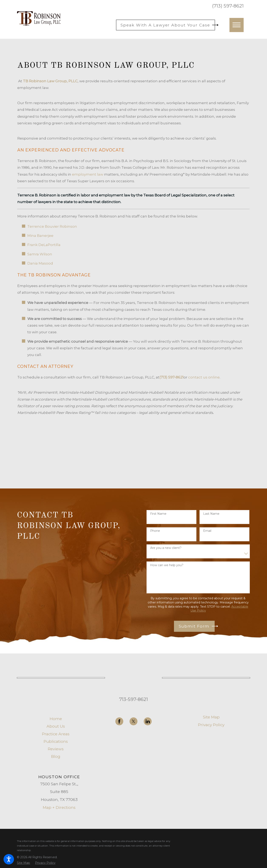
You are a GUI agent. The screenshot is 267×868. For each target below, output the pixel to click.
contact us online (204, 377)
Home (56, 719)
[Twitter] (133, 721)
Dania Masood (40, 263)
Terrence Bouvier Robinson (52, 226)
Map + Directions (59, 807)
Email (207, 531)
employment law (88, 174)
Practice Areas (56, 734)
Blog (56, 756)
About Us (56, 726)
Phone (155, 531)
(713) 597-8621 (228, 6)
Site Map (211, 717)
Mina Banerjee (40, 236)
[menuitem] (56, 719)
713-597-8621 (133, 699)
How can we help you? (167, 565)
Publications (56, 741)
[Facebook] (119, 721)
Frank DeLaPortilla (44, 245)
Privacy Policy (211, 725)
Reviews (56, 749)
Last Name (211, 514)
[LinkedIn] (148, 721)
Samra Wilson (40, 254)
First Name (158, 514)
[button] (9, 859)
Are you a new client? (166, 548)
